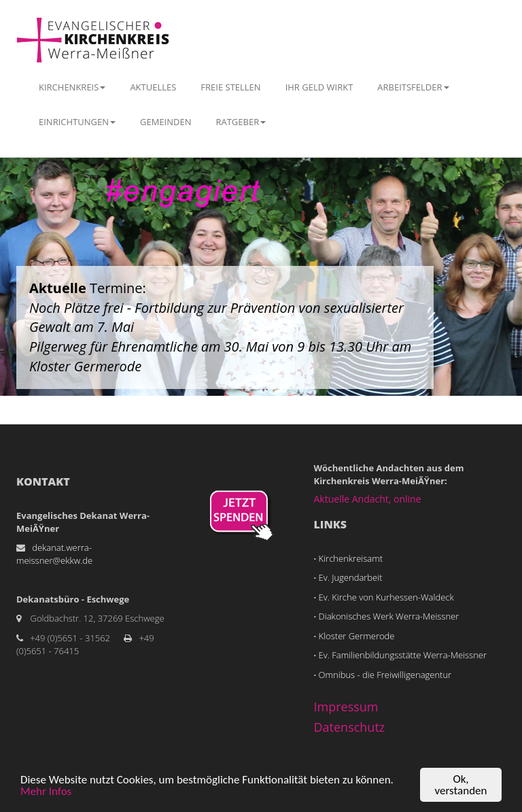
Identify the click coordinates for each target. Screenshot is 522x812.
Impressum (346, 707)
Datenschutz (350, 727)
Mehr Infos (46, 792)
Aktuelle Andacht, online (368, 499)
